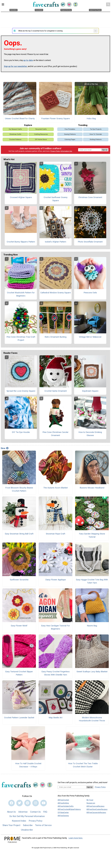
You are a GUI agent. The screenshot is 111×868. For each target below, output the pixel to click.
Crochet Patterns (15, 140)
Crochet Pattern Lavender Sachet (19, 718)
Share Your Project (11, 825)
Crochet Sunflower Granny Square (56, 199)
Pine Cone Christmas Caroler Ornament (55, 434)
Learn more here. (76, 838)
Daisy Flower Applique (56, 580)
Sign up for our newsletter (15, 66)
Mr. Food (90, 800)
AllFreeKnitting (63, 803)
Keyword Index (19, 821)
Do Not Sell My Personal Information (27, 816)
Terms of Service (43, 825)
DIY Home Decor (41, 140)
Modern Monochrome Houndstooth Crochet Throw (92, 719)
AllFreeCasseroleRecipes (96, 813)
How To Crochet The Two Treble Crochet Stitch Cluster (83, 765)
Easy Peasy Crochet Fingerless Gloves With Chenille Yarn (56, 673)
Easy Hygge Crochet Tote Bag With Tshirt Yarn (92, 581)
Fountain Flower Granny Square (55, 119)
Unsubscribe (27, 830)
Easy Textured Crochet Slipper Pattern (19, 673)
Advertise (23, 812)
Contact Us (35, 812)
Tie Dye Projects (96, 129)
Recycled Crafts (41, 129)
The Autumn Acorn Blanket (55, 488)
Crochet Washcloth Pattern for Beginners (21, 294)
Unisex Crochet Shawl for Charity (20, 119)
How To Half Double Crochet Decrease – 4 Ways (28, 765)
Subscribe (28, 825)
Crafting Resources (41, 134)
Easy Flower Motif (19, 626)
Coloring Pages (70, 140)
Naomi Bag (92, 626)
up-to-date (28, 60)
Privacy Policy (55, 151)
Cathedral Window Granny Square (55, 293)
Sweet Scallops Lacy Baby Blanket (92, 672)
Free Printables (70, 129)
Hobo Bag (91, 119)
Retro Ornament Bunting (56, 337)
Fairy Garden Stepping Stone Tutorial (92, 535)
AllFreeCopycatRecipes (95, 806)
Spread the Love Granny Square (21, 391)
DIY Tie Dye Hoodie (21, 432)
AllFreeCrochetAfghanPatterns (69, 809)
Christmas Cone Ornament (90, 197)
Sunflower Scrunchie (19, 580)
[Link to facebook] (11, 803)
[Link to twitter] (20, 803)
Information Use (66, 151)
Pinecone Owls (90, 293)
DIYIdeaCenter (63, 813)
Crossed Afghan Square (21, 197)
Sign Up (105, 150)
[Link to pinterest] (28, 803)
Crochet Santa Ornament (56, 391)
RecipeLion (91, 803)
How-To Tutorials (96, 134)
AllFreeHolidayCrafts (66, 806)
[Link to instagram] (36, 803)
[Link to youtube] (44, 803)
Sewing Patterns (70, 134)
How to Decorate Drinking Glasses (90, 434)
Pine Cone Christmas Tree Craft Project (21, 338)
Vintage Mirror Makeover (90, 337)
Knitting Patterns (96, 140)
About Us (11, 812)
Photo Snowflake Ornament (90, 242)
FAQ (45, 812)
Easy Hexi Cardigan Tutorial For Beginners (56, 627)
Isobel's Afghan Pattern (55, 242)
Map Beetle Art (55, 718)
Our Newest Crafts (15, 129)
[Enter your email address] (72, 787)
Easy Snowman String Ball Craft (19, 534)
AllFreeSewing (63, 816)
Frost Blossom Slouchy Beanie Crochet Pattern (19, 489)
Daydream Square (90, 391)
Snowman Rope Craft (55, 534)
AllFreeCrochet (63, 800)
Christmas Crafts (15, 134)
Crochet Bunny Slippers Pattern (21, 242)
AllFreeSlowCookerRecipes (97, 809)
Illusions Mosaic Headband (92, 488)
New (5, 448)
